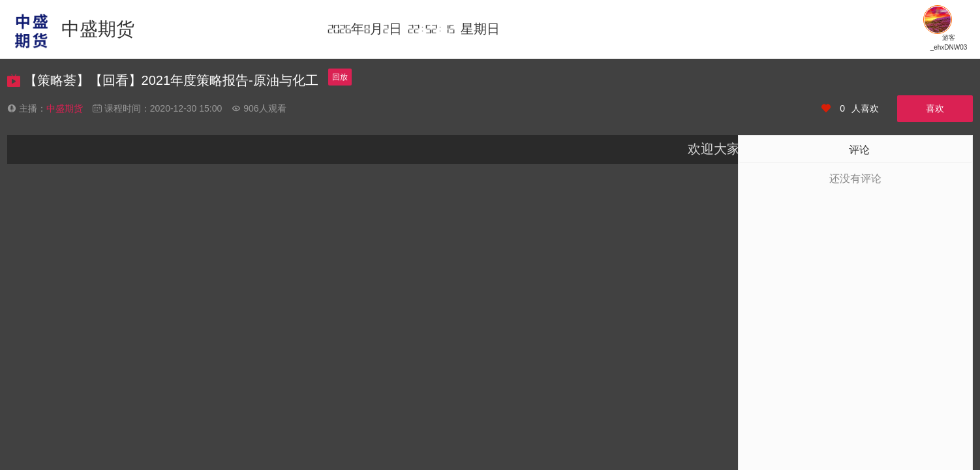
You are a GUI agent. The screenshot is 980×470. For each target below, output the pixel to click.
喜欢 (935, 108)
